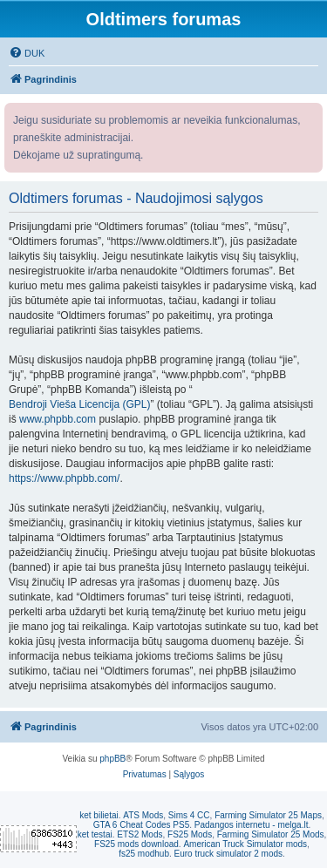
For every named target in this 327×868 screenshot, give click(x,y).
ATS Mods (143, 815)
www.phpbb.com (58, 419)
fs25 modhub (144, 854)
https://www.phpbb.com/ (64, 478)
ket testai (95, 834)
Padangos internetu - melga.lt (252, 825)
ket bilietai (99, 815)
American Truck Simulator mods (245, 844)
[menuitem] (27, 53)
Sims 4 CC (189, 815)
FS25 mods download (136, 844)
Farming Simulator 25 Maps (268, 815)
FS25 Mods (190, 834)
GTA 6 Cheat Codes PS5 (141, 825)
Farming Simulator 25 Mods (271, 834)
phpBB (112, 759)
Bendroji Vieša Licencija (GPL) (80, 404)
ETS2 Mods (140, 834)
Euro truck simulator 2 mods (229, 854)
